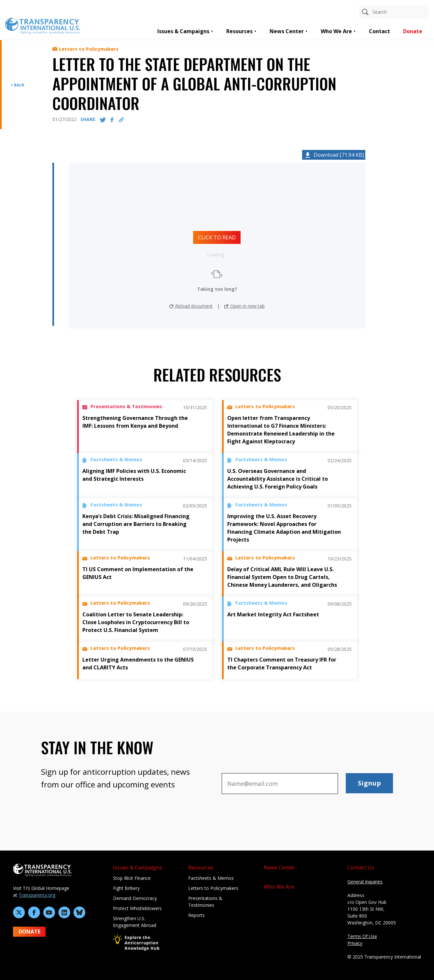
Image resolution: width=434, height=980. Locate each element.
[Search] (365, 12)
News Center (287, 31)
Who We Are (336, 31)
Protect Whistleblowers (137, 908)
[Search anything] (394, 12)
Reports (196, 915)
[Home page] (43, 25)
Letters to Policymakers (213, 888)
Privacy (355, 943)
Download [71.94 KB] (339, 155)
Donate (413, 31)
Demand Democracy (135, 898)
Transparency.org (37, 895)
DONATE (29, 932)
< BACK (17, 85)
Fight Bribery (126, 888)
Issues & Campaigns (183, 31)
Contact (379, 31)
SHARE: (88, 119)
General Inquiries (365, 882)
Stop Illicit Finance (132, 878)
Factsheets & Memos (211, 878)
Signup (369, 783)
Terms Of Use (362, 936)
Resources (239, 31)
